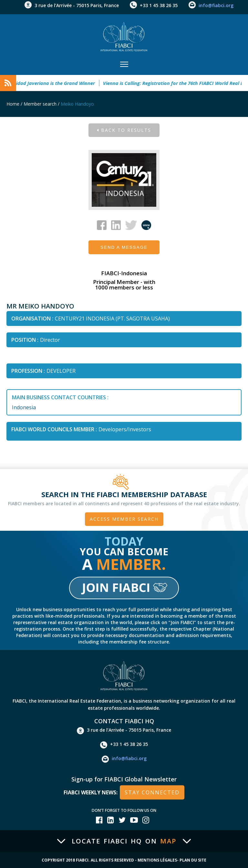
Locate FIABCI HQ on (124, 841)
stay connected (152, 792)
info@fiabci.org (216, 5)
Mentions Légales (157, 860)
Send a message (124, 247)
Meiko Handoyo (77, 104)
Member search (40, 104)
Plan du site (193, 860)
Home (13, 104)
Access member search (124, 519)
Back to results (124, 130)
